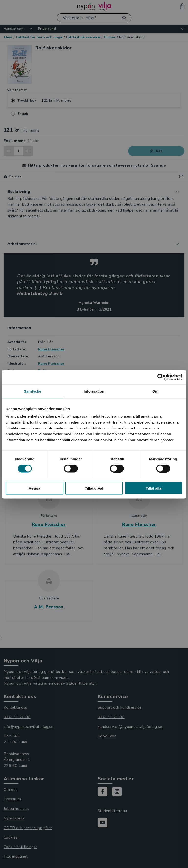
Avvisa (35, 488)
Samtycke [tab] (33, 391)
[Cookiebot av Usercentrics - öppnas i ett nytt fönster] (161, 377)
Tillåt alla (153, 488)
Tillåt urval (94, 488)
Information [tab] (94, 391)
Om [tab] (155, 391)
